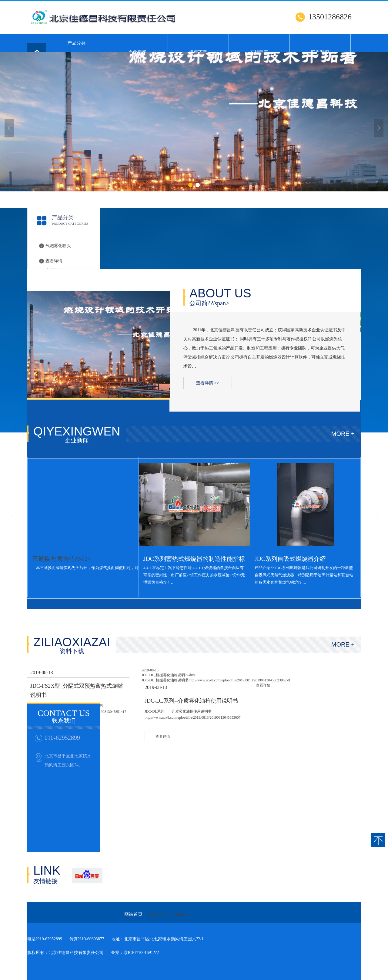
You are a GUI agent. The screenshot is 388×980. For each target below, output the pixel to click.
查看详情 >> (207, 383)
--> (323, 910)
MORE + (343, 434)
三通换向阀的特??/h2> (62, 559)
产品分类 (76, 43)
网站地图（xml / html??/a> (168, 915)
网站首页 (133, 914)
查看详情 (54, 261)
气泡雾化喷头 (58, 246)
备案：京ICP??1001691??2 (135, 953)
